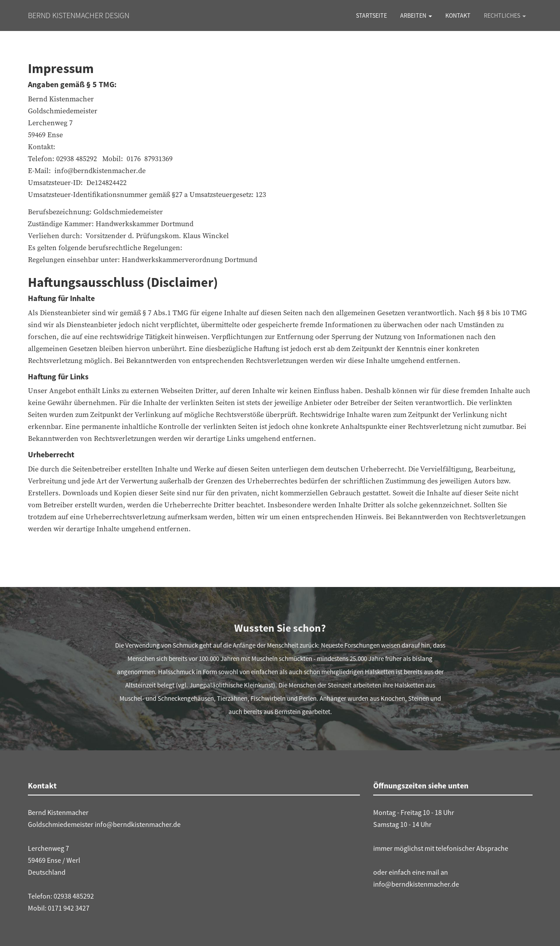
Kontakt (458, 15)
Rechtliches (505, 15)
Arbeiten (416, 15)
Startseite (371, 15)
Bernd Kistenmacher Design (79, 15)
